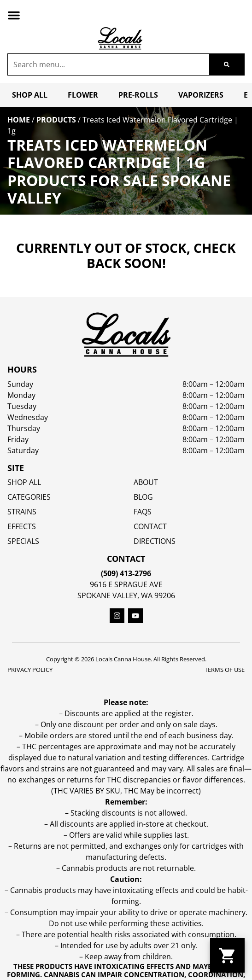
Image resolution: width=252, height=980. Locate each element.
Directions (155, 541)
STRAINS (22, 512)
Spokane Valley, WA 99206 (126, 595)
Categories (29, 497)
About (146, 482)
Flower (83, 95)
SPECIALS (23, 541)
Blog (143, 497)
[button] (14, 15)
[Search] (227, 64)
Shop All (30, 95)
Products (56, 120)
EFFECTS (22, 526)
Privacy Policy (30, 670)
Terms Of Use (225, 670)
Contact (150, 526)
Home (19, 120)
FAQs (143, 512)
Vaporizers (201, 95)
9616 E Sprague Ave (126, 584)
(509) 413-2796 (126, 573)
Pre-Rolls (138, 95)
